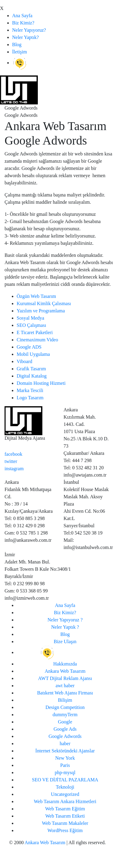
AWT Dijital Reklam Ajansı (65, 678)
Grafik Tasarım (31, 369)
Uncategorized (65, 794)
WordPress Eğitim (65, 830)
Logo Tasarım (30, 398)
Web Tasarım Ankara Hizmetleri (65, 801)
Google (65, 722)
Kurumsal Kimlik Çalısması (44, 303)
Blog (17, 45)
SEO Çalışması (31, 325)
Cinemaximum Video (37, 340)
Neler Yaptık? (25, 37)
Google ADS (29, 347)
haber (65, 744)
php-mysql (65, 772)
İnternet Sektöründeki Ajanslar (65, 751)
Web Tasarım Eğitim (65, 809)
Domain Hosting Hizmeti (41, 383)
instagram (14, 469)
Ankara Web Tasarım (65, 671)
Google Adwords (65, 736)
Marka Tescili (30, 390)
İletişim (20, 52)
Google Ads (65, 729)
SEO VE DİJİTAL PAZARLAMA (65, 780)
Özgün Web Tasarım (36, 296)
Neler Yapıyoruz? (29, 30)
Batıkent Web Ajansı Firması (65, 693)
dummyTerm (65, 715)
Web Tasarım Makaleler (65, 823)
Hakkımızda (65, 664)
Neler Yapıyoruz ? (65, 620)
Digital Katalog (32, 376)
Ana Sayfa (22, 16)
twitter (11, 461)
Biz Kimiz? (23, 23)
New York (65, 758)
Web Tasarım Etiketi (65, 816)
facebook (13, 454)
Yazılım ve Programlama (41, 311)
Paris (65, 765)
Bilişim (65, 700)
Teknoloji (65, 787)
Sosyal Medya (30, 318)
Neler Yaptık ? (65, 627)
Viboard (24, 361)
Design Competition (65, 707)
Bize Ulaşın (65, 641)
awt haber (65, 686)
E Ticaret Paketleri (35, 332)
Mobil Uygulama (33, 354)
